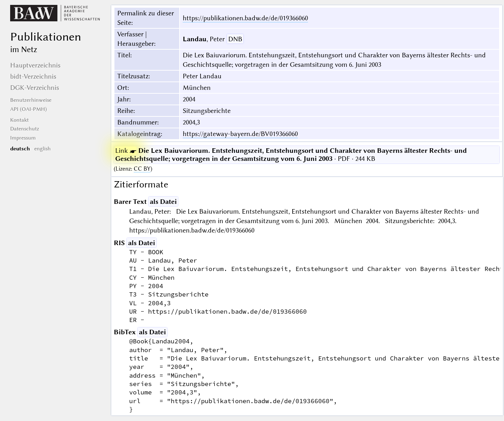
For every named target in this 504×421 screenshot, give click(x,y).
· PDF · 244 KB (291, 155)
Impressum (23, 138)
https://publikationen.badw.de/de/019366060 (245, 18)
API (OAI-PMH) (29, 109)
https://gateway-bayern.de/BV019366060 (240, 134)
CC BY (142, 169)
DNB (235, 39)
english (43, 149)
